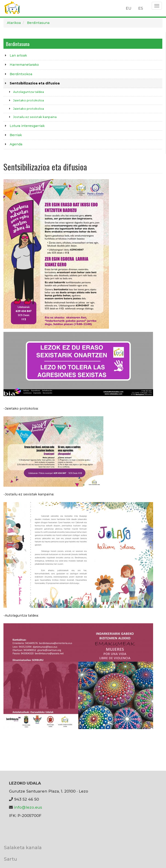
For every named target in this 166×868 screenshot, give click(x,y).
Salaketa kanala (23, 847)
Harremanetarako (24, 65)
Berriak (16, 135)
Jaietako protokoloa (29, 100)
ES (141, 8)
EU (129, 8)
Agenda (16, 144)
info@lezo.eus (28, 807)
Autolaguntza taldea (29, 92)
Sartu (10, 859)
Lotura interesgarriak (27, 126)
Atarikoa (14, 23)
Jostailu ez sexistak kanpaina (35, 117)
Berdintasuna (38, 23)
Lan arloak (18, 55)
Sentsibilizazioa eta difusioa (35, 83)
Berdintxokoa (21, 74)
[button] (56, 253)
